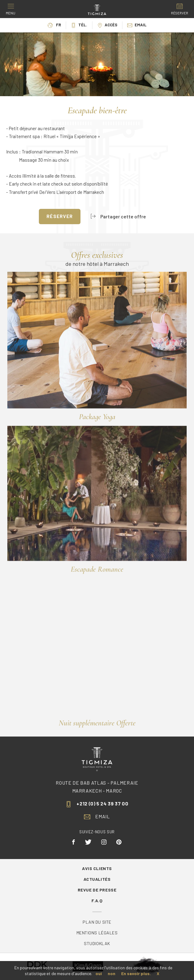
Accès (107, 25)
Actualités (97, 879)
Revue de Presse (97, 890)
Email (137, 25)
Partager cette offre (118, 216)
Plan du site (97, 922)
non (112, 973)
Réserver (60, 216)
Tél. (79, 25)
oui (99, 973)
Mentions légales (97, 933)
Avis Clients (97, 868)
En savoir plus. (136, 973)
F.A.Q (97, 901)
